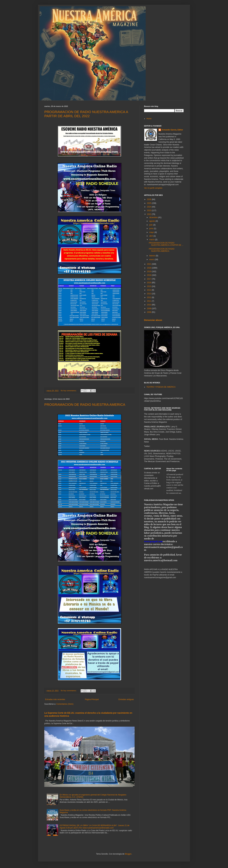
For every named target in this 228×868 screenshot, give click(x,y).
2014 (149, 290)
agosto (152, 221)
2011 (149, 301)
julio (151, 225)
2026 (149, 199)
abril (151, 236)
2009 (149, 309)
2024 (149, 207)
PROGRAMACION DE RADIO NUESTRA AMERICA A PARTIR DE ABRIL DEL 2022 (86, 114)
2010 (149, 305)
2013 (149, 294)
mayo (152, 232)
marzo (152, 240)
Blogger (128, 854)
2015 (149, 286)
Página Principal (92, 699)
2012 (149, 297)
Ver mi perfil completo (153, 188)
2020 (149, 268)
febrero (153, 256)
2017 (149, 279)
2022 (149, 214)
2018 (149, 275)
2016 (149, 283)
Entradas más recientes (55, 699)
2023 (149, 210)
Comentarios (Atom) (65, 704)
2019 (149, 272)
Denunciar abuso (153, 320)
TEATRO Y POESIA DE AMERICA (161, 387)
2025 (149, 203)
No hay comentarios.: (69, 391)
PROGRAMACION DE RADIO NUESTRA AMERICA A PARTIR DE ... (166, 244)
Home (149, 119)
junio (152, 229)
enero (152, 259)
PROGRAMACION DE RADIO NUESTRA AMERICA (85, 405)
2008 (149, 312)
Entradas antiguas (126, 699)
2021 (149, 264)
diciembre (154, 217)
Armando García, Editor (172, 130)
